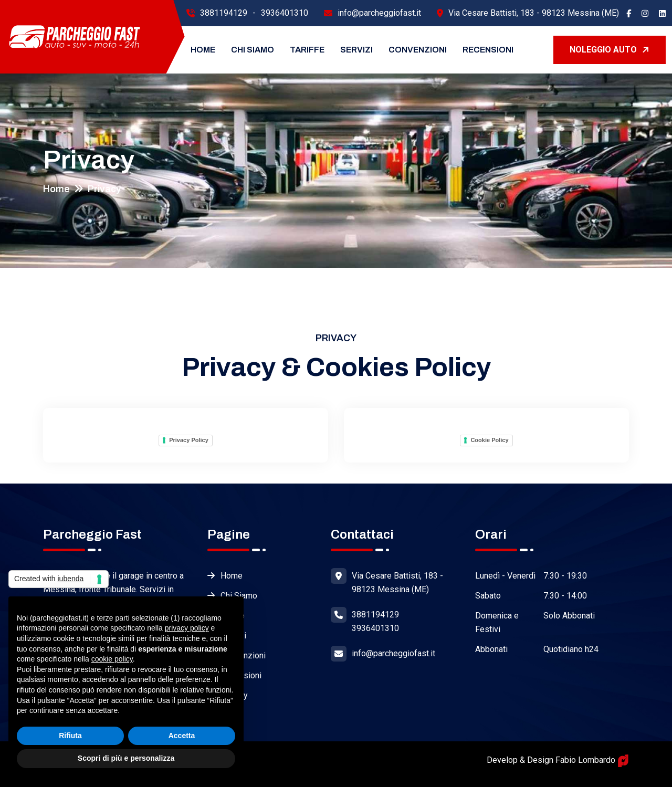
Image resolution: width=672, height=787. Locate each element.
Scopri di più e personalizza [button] (126, 758)
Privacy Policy (189, 440)
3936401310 (285, 13)
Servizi (356, 50)
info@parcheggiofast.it (379, 13)
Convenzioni (418, 50)
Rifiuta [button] (70, 736)
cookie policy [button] (112, 659)
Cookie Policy (489, 440)
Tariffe (307, 50)
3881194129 (224, 13)
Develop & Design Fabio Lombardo (558, 760)
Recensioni (488, 50)
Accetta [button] (182, 736)
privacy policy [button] (187, 628)
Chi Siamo (253, 50)
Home (203, 50)
